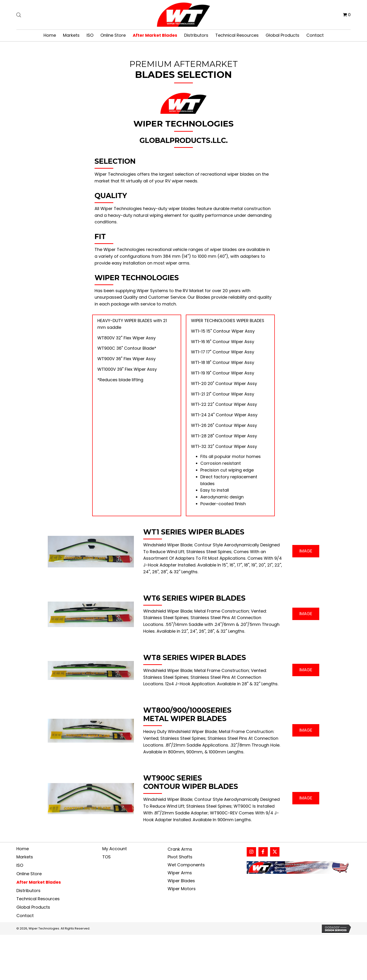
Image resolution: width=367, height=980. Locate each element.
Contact (25, 916)
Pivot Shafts (180, 857)
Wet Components (186, 865)
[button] (306, 551)
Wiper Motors (182, 889)
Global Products (33, 907)
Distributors (28, 891)
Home (23, 849)
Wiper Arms (180, 873)
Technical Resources (38, 899)
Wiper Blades (181, 881)
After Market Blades (39, 882)
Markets (25, 857)
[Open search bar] (19, 14)
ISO (20, 865)
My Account (115, 849)
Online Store (29, 874)
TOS (106, 857)
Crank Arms (180, 849)
